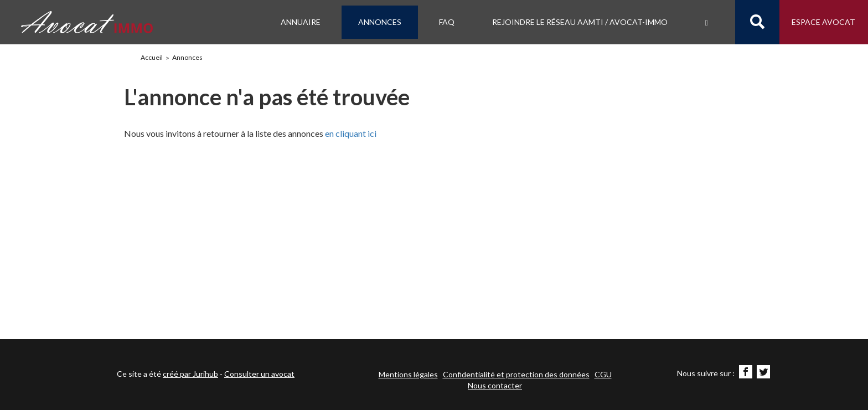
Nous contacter (495, 385)
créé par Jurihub (190, 374)
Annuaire (301, 22)
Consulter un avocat (259, 374)
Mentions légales (408, 374)
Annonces (380, 22)
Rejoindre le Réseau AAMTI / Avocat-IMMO (580, 22)
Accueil (152, 57)
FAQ (447, 22)
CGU (603, 374)
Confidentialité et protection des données (516, 374)
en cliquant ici (351, 133)
